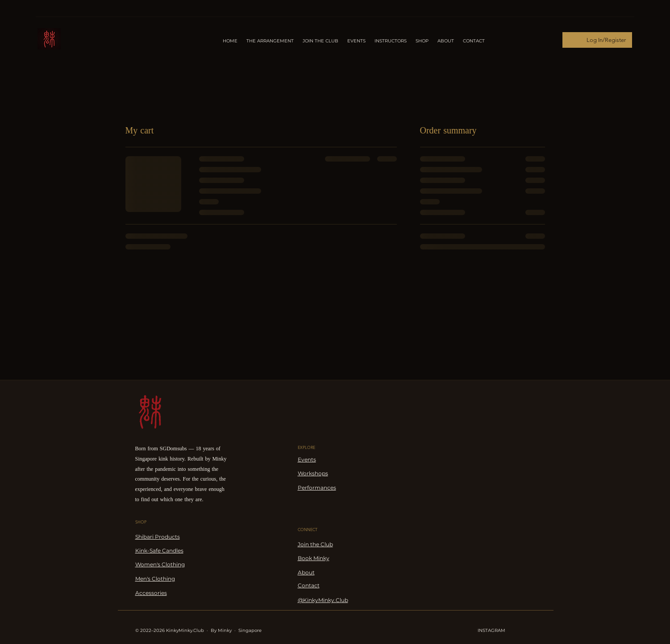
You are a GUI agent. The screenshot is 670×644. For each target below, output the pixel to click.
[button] (391, 41)
